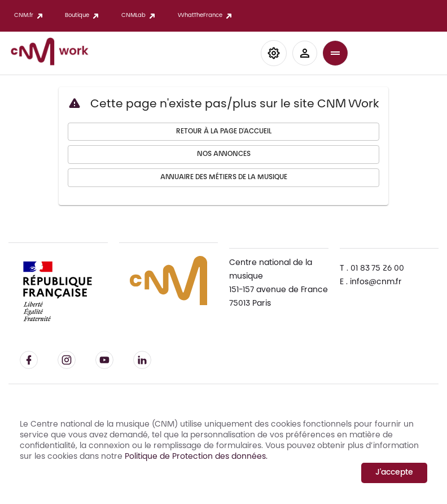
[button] (274, 53)
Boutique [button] (79, 16)
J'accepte (394, 473)
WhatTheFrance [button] (202, 16)
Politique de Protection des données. (195, 457)
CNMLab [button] (135, 16)
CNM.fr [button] (26, 16)
